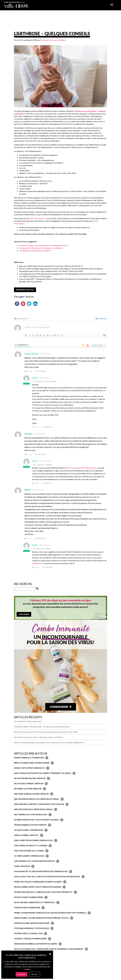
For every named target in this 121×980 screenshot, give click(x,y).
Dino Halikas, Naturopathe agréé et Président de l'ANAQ (43, 773)
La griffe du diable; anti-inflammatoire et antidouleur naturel (43, 245)
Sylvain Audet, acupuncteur (28, 933)
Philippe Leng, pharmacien (27, 908)
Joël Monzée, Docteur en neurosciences (34, 861)
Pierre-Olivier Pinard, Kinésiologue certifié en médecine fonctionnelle (50, 913)
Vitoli (35, 378)
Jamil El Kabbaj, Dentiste (26, 835)
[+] (62, 335)
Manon (49, 549)
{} (58, 335)
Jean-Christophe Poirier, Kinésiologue (33, 840)
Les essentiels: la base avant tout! (28, 721)
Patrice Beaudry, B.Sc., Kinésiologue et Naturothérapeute (43, 892)
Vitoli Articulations (37, 218)
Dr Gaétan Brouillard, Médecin (30, 778)
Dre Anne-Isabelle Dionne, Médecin (31, 794)
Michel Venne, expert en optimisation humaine (38, 887)
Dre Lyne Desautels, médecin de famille (33, 809)
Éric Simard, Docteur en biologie (31, 814)
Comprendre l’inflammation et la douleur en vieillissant (41, 248)
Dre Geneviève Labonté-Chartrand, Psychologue (39, 804)
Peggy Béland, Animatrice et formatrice (34, 902)
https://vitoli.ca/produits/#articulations (82, 468)
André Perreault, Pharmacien (29, 758)
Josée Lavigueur (22, 866)
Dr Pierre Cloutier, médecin (28, 789)
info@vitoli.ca (38, 563)
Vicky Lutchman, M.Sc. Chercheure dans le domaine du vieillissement (49, 949)
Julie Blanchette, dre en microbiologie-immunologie (41, 871)
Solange (49, 465)
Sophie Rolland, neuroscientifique (32, 923)
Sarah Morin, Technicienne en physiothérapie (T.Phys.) (41, 918)
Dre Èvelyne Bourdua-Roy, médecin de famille (37, 799)
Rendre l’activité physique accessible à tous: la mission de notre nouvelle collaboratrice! (49, 742)
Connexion (101, 319)
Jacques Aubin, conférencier (29, 830)
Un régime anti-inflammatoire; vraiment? (35, 251)
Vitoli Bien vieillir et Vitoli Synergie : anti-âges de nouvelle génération (42, 727)
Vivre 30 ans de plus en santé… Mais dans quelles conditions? (39, 737)
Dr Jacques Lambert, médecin (29, 783)
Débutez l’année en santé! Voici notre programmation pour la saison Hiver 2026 (46, 732)
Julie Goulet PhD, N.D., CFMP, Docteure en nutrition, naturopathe (47, 877)
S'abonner (24, 614)
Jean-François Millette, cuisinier (31, 846)
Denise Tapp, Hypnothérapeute (29, 768)
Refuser (35, 974)
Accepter (22, 974)
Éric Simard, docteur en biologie (53, 40)
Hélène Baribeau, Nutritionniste (30, 825)
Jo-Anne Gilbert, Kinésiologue (29, 856)
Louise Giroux (51, 381)
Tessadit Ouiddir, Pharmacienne (30, 939)
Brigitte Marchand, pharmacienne (32, 763)
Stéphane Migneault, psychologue (32, 928)
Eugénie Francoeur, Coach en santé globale (36, 820)
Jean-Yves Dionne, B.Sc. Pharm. (29, 851)
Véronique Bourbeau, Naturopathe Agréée (36, 944)
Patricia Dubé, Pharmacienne (29, 897)
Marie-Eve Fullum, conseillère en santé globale (38, 882)
